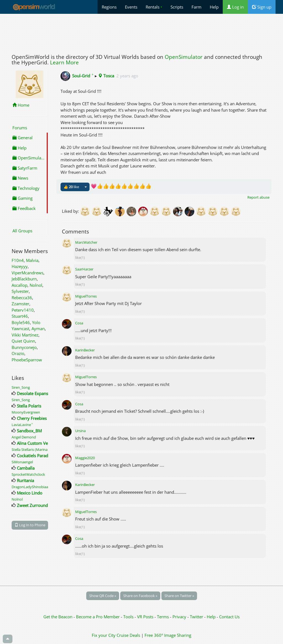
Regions (109, 7)
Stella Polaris (29, 406)
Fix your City (104, 635)
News (20, 178)
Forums (20, 128)
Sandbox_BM (29, 431)
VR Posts (146, 617)
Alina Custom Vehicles (38, 443)
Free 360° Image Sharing (168, 635)
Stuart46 (20, 316)
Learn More (64, 62)
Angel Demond (24, 437)
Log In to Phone (30, 525)
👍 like (71, 187)
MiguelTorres (86, 296)
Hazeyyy (20, 266)
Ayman (38, 328)
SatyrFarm (25, 168)
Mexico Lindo (30, 493)
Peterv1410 (23, 310)
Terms (163, 617)
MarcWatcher (86, 242)
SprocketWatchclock (28, 474)
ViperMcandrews (27, 273)
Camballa (26, 468)
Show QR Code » (103, 596)
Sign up (262, 7)
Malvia (32, 260)
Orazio (18, 353)
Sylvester (20, 291)
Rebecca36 (22, 298)
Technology (26, 188)
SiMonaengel (22, 462)
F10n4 (18, 260)
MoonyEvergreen (26, 412)
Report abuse (258, 197)
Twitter (196, 617)
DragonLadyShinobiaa (30, 487)
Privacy (179, 617)
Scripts (177, 7)
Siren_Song (21, 387)
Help (214, 7)
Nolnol (36, 285)
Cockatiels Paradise (35, 456)
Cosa (79, 323)
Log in (235, 7)
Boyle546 (21, 322)
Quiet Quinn (23, 341)
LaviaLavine (22, 425)
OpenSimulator (184, 57)
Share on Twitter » (179, 596)
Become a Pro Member (98, 617)
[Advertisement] (141, 32)
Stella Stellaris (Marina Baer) (34, 450)
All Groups (22, 231)
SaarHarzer (84, 269)
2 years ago (127, 76)
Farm (196, 7)
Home (21, 105)
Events (131, 7)
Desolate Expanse (34, 393)
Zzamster (20, 304)
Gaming (23, 198)
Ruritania (25, 480)
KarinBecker (85, 350)
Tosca (106, 76)
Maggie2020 (85, 458)
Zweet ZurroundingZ (36, 505)
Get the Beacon (58, 617)
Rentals (154, 7)
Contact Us (229, 617)
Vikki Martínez (25, 335)
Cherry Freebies (32, 418)
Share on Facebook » (140, 596)
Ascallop (19, 285)
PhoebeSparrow (27, 360)
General (23, 138)
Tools (129, 617)
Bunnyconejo (24, 347)
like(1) (80, 257)
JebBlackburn (24, 279)
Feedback (24, 208)
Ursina (80, 431)
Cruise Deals (128, 635)
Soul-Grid (83, 76)
